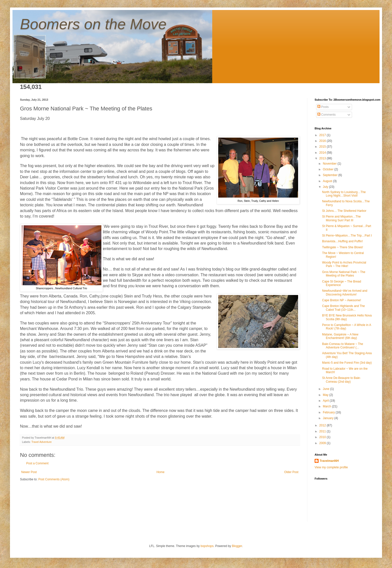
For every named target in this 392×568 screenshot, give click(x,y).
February (329, 412)
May (326, 395)
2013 (323, 158)
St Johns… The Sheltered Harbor (344, 211)
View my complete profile (331, 467)
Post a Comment (37, 463)
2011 (323, 431)
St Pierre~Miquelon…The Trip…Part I (347, 236)
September (331, 175)
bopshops (207, 546)
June (326, 389)
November (330, 164)
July (326, 187)
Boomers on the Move (93, 24)
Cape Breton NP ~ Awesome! (342, 300)
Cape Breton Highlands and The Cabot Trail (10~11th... (343, 308)
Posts (323, 107)
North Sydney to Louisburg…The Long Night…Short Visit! (344, 194)
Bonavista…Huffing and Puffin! (342, 241)
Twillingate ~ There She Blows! (343, 247)
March (327, 406)
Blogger (237, 546)
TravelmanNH (329, 461)
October (329, 169)
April (326, 401)
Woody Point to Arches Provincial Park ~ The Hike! (344, 264)
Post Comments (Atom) (54, 479)
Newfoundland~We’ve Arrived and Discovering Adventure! (345, 292)
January (329, 418)
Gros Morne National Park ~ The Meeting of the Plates (344, 274)
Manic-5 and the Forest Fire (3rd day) (347, 363)
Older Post (291, 472)
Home (161, 472)
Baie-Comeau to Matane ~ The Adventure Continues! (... (343, 346)
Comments (326, 115)
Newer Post (29, 472)
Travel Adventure (42, 442)
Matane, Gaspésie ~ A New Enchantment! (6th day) (340, 336)
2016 (323, 141)
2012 (323, 425)
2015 (323, 147)
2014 (323, 153)
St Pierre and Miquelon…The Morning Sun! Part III (341, 218)
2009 (323, 443)
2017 (323, 135)
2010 (323, 437)
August (328, 181)
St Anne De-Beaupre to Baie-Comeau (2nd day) (341, 380)
